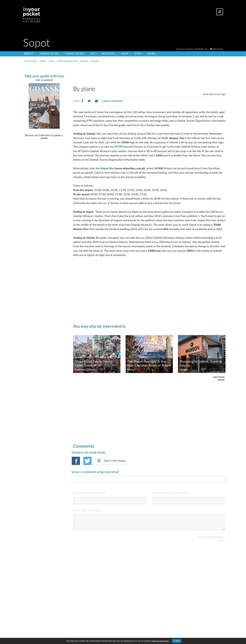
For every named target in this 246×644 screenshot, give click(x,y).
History (131, 370)
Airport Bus (107, 168)
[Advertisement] (149, 73)
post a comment (113, 101)
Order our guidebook (44, 80)
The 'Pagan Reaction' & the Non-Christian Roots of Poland (149, 364)
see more (219, 377)
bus (145, 238)
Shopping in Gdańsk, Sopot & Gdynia (201, 364)
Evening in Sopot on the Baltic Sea (192, 49)
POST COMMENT (211, 524)
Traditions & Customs (86, 370)
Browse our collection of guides (43, 135)
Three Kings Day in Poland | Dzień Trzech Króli (95, 364)
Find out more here (160, 641)
